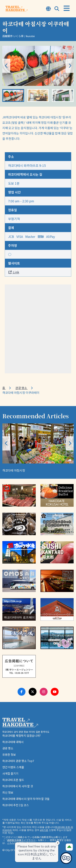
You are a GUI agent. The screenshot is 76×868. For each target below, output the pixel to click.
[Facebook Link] (22, 692)
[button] (70, 66)
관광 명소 (22, 388)
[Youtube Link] (55, 692)
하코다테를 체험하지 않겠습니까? (22, 736)
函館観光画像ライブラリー (21, 840)
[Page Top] (69, 847)
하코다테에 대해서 (13, 742)
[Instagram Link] (44, 692)
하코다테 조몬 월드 (13, 780)
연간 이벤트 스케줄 (13, 767)
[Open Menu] (67, 8)
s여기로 (44, 830)
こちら (11, 843)
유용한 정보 (9, 754)
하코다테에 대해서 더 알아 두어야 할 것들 (26, 799)
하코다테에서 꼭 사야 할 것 (18, 786)
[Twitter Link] (33, 692)
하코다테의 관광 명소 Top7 (18, 761)
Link (14, 272)
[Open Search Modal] (57, 9)
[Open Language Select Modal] (48, 9)
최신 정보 (8, 792)
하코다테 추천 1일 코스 (16, 805)
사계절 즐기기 (10, 773)
